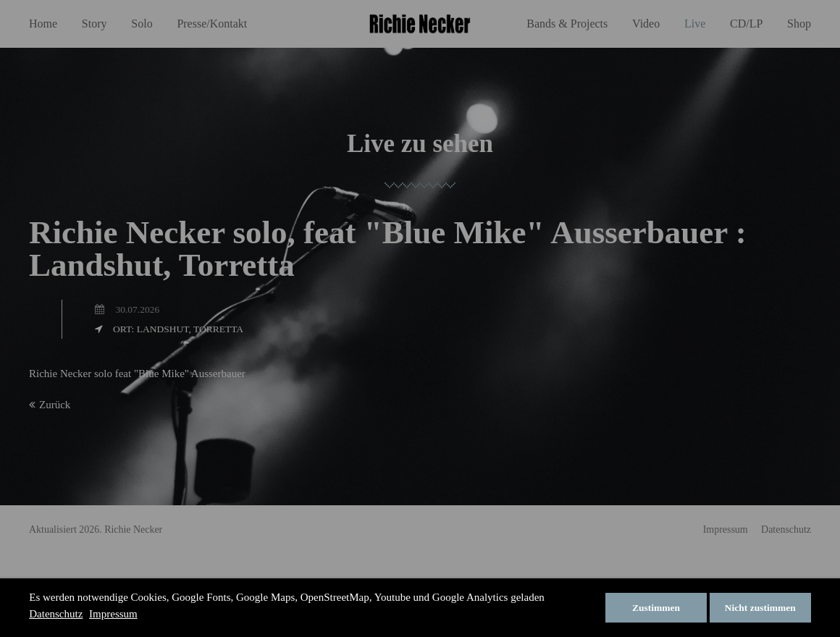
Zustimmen (656, 608)
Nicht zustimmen (760, 608)
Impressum (113, 614)
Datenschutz (56, 614)
